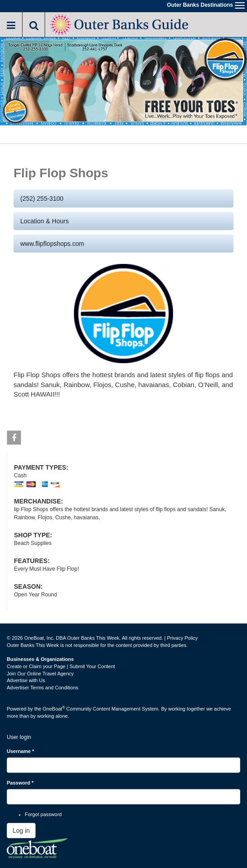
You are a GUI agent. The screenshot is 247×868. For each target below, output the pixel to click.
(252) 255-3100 (42, 199)
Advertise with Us (26, 680)
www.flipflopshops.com (52, 244)
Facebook (14, 439)
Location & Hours (44, 221)
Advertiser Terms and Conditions (43, 688)
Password (20, 783)
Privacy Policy (182, 638)
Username (21, 751)
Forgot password (43, 814)
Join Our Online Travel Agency (40, 674)
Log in (21, 831)
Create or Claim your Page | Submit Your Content (61, 666)
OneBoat (54, 709)
